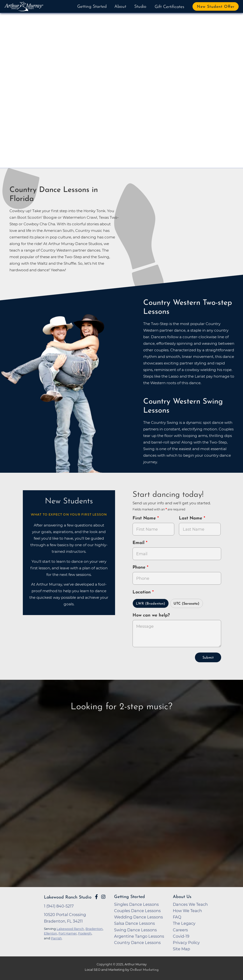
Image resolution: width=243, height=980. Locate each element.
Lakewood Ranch (70, 929)
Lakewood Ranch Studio (68, 897)
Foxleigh (85, 933)
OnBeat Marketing (144, 970)
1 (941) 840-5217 (59, 906)
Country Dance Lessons (137, 943)
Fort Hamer (68, 933)
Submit (208, 658)
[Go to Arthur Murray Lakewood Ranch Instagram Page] (103, 897)
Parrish (56, 938)
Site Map (181, 949)
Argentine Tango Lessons (139, 936)
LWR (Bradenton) (151, 604)
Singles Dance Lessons (136, 904)
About (120, 7)
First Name (145, 518)
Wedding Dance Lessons (138, 917)
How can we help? (151, 615)
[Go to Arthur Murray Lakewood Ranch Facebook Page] (96, 897)
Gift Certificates (169, 7)
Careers (180, 930)
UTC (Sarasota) (186, 604)
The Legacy (184, 923)
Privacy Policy (186, 943)
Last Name (191, 518)
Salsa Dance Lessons (134, 923)
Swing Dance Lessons (135, 930)
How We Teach (187, 911)
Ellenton (50, 933)
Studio (140, 7)
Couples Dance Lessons (137, 911)
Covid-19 (181, 936)
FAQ (177, 917)
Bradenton (94, 929)
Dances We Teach (190, 904)
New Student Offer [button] (216, 7)
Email (139, 543)
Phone (140, 567)
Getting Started (92, 7)
